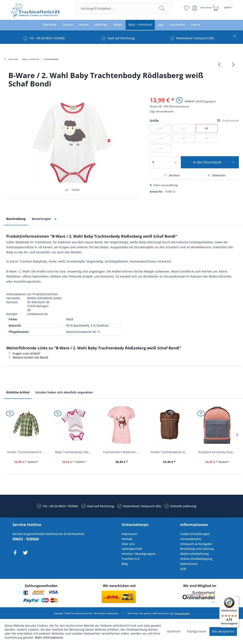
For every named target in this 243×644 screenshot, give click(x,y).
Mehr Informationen (49, 637)
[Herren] (84, 25)
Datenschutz (189, 564)
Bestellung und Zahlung (197, 549)
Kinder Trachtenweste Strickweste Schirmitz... (170, 452)
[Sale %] (195, 25)
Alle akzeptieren (223, 631)
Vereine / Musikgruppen (139, 554)
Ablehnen (174, 631)
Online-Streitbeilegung (196, 559)
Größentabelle (228, 121)
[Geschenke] (177, 25)
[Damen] (68, 25)
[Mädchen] (101, 25)
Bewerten (217, 175)
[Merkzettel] (186, 8)
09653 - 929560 (26, 539)
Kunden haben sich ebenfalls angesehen (64, 392)
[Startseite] (50, 25)
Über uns (128, 544)
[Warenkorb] (223, 8)
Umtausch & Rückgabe (196, 544)
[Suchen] (162, 8)
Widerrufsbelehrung (195, 554)
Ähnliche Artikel (18, 392)
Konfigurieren (197, 631)
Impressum (130, 534)
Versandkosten (165, 111)
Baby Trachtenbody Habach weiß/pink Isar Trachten (75, 452)
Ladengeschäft (132, 549)
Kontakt (127, 539)
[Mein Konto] (202, 8)
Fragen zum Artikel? (23, 353)
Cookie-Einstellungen (195, 534)
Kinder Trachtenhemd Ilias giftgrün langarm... (27, 452)
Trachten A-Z (131, 559)
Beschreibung (16, 219)
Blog (125, 564)
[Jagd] (161, 25)
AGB (183, 569)
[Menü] (236, 598)
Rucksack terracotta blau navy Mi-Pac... (218, 452)
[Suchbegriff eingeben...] (124, 8)
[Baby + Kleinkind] (140, 25)
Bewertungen (45, 219)
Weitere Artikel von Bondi (27, 357)
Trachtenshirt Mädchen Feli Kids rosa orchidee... (123, 452)
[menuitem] (124, 8)
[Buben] (118, 25)
